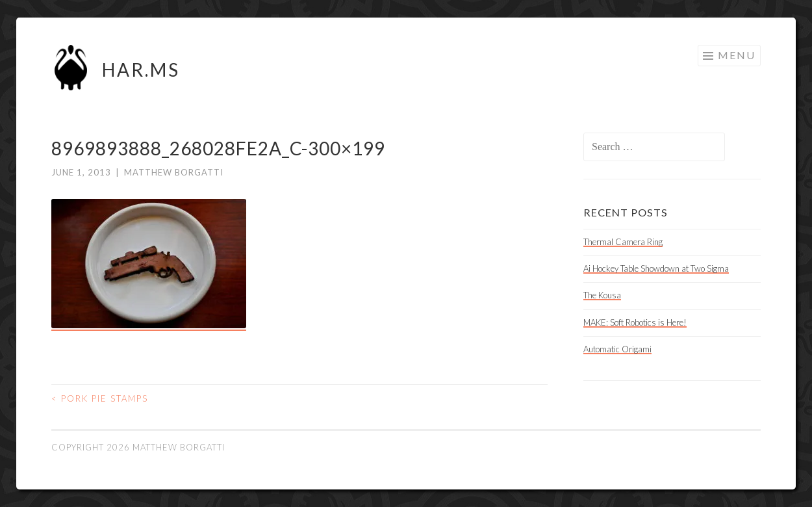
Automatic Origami (617, 349)
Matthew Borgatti (174, 172)
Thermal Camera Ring (623, 242)
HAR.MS (141, 70)
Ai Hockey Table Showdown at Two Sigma (656, 268)
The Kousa (602, 295)
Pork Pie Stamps (100, 398)
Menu (737, 55)
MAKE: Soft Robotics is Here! (635, 322)
